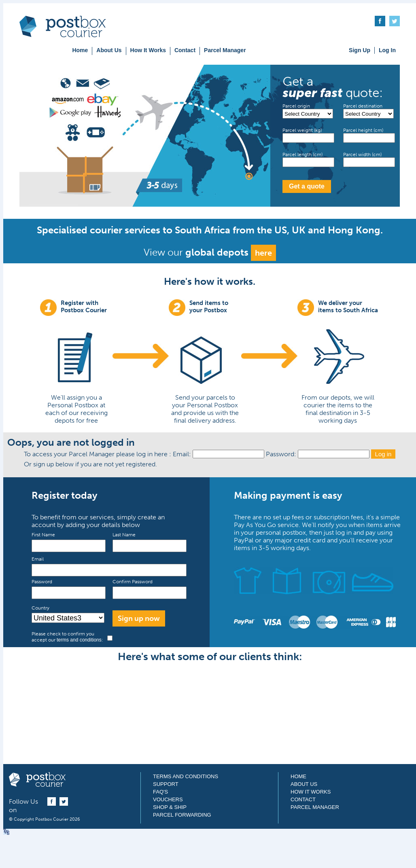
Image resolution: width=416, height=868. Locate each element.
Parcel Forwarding (182, 815)
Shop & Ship (170, 807)
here (263, 253)
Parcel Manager (225, 50)
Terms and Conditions (186, 776)
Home (80, 50)
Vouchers (168, 799)
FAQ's (160, 792)
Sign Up (360, 50)
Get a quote (307, 186)
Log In (387, 50)
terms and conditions (79, 640)
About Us (109, 50)
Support (166, 784)
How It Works (148, 50)
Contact (185, 50)
